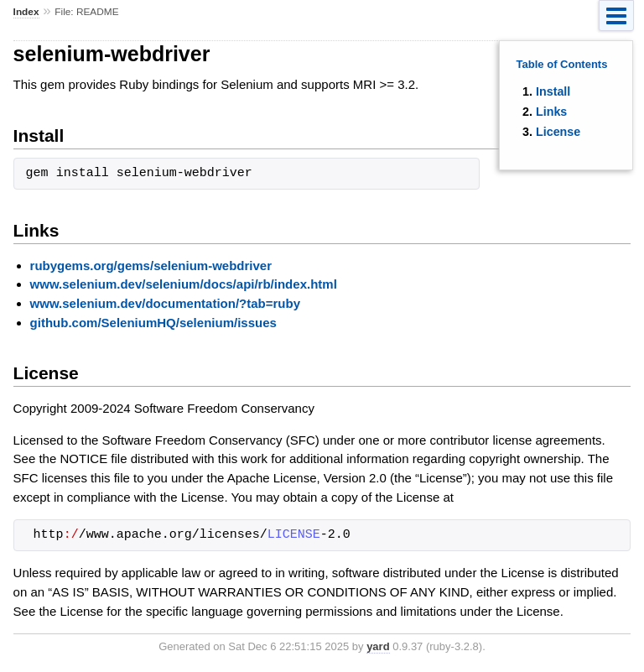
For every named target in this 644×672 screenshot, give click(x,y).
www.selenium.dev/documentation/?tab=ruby (165, 303)
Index (26, 12)
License (558, 132)
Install (553, 91)
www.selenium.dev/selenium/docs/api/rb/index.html (184, 284)
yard (378, 646)
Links (551, 112)
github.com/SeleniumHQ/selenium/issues (153, 323)
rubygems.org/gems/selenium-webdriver (151, 266)
